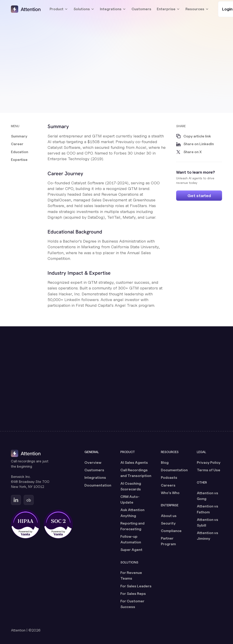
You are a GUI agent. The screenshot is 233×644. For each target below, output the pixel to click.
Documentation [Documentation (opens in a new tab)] (98, 485)
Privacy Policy (209, 463)
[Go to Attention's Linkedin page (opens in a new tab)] (16, 500)
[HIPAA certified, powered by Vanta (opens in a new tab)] (25, 524)
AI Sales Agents (134, 463)
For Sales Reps (133, 594)
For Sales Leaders (136, 586)
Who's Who (170, 493)
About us (169, 516)
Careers (168, 485)
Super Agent (131, 550)
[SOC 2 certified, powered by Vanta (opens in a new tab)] (58, 524)
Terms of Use (209, 470)
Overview (93, 463)
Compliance (171, 531)
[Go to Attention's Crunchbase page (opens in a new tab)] (29, 500)
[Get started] (199, 196)
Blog (165, 463)
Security (168, 523)
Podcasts (169, 478)
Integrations (95, 478)
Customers (141, 9)
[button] (20, 136)
